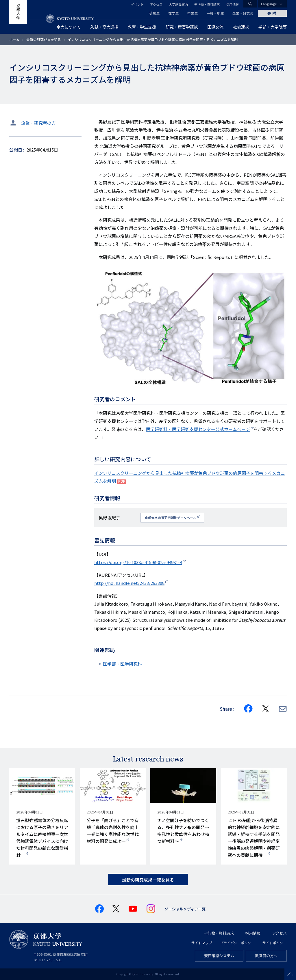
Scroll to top (290, 974)
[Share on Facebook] (248, 709)
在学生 (173, 13)
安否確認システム (219, 956)
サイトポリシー (275, 943)
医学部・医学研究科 (122, 664)
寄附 (272, 13)
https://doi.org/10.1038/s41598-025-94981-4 (138, 562)
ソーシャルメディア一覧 (185, 909)
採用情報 (232, 4)
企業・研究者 (243, 13)
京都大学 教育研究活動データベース (171, 518)
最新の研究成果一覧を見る (148, 880)
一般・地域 (215, 13)
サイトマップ (202, 943)
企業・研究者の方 (38, 123)
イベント (137, 4)
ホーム (14, 39)
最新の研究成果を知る (44, 39)
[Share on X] (266, 709)
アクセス (156, 4)
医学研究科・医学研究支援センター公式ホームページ (198, 429)
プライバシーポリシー (237, 943)
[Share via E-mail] (283, 709)
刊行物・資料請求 (207, 4)
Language (269, 4)
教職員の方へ (266, 956)
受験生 (154, 13)
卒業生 (193, 13)
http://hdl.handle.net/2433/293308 (129, 583)
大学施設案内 (178, 4)
